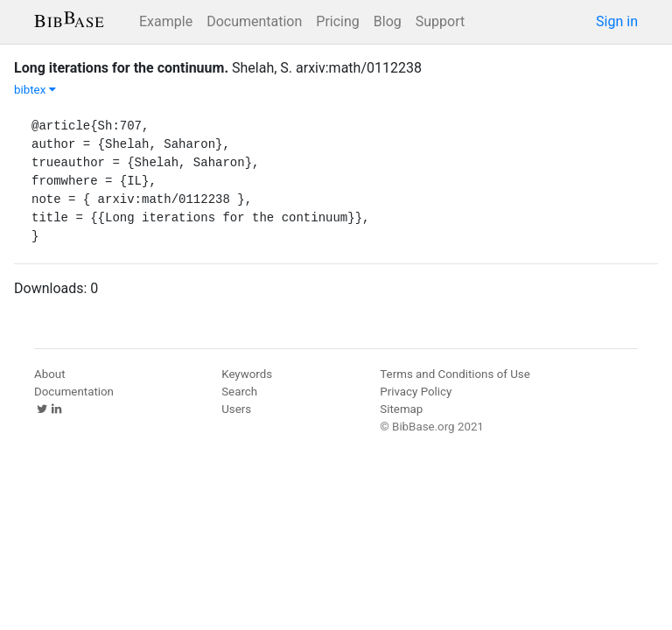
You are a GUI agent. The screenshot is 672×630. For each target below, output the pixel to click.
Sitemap (401, 409)
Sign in (617, 21)
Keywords (247, 374)
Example (166, 21)
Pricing (338, 21)
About (50, 374)
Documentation (254, 21)
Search (239, 392)
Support (440, 21)
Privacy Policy (416, 392)
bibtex (35, 90)
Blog (388, 21)
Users (236, 409)
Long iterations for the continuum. (121, 68)
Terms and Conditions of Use (455, 374)
